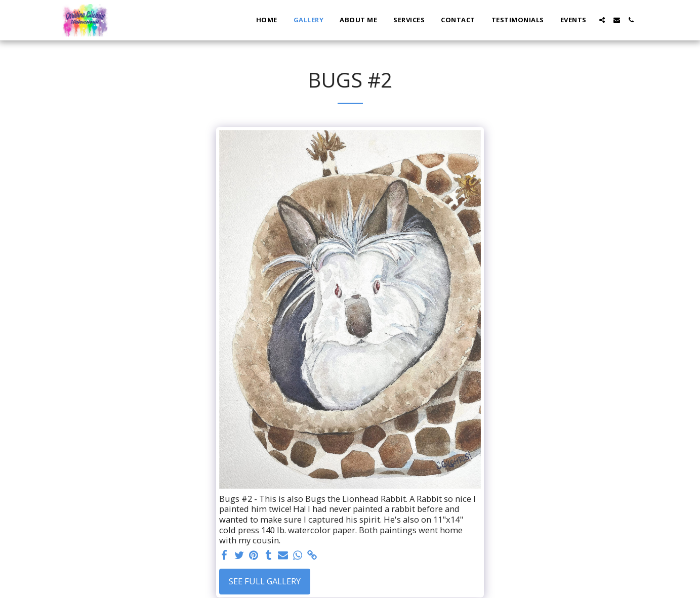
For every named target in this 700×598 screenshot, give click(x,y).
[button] (602, 20)
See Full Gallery (265, 581)
